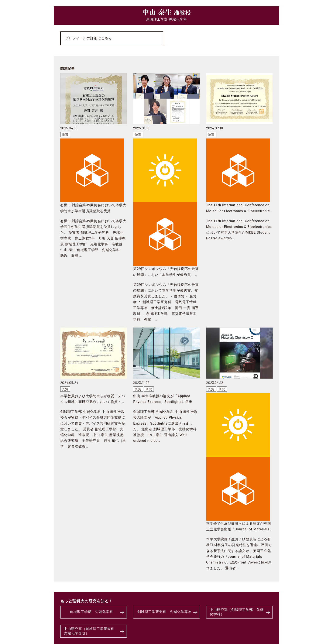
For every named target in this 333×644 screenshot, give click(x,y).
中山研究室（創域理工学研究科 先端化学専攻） (91, 631)
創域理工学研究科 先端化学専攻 (164, 612)
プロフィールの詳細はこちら (88, 38)
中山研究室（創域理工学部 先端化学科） (237, 612)
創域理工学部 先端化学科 (92, 612)
